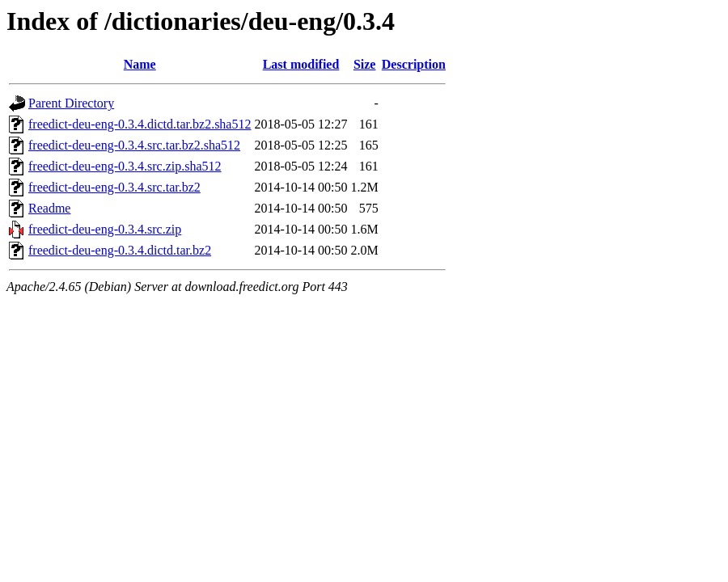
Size (365, 64)
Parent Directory (71, 103)
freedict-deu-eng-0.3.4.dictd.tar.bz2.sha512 (140, 124)
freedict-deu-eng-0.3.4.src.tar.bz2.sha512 (134, 145)
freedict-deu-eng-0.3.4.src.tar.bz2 (114, 187)
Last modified (301, 64)
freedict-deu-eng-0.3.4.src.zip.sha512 (125, 166)
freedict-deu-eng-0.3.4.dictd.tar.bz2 (120, 250)
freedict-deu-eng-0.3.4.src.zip (105, 229)
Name (140, 64)
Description (414, 64)
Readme (49, 208)
